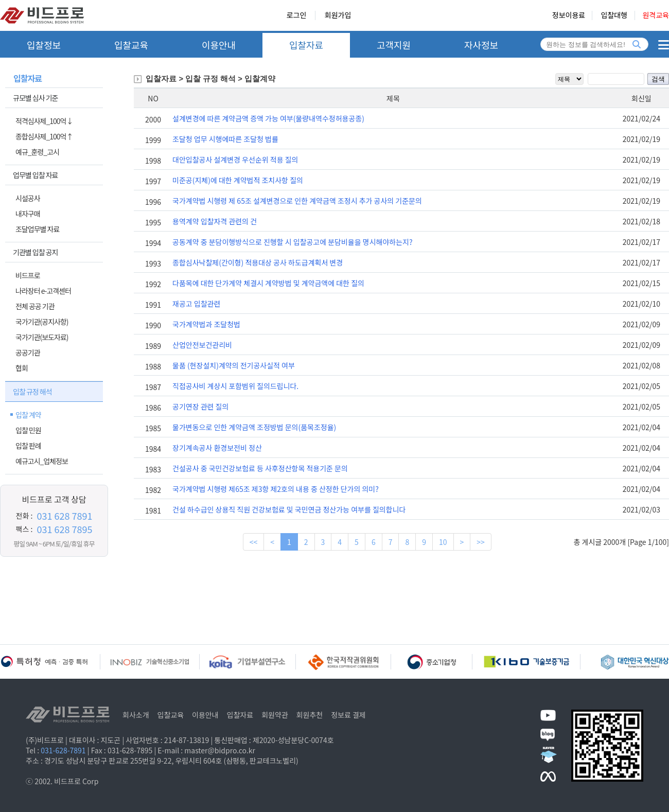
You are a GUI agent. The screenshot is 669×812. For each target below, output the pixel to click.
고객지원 (394, 45)
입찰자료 (306, 45)
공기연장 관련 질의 (200, 407)
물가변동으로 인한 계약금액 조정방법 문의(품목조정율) (254, 427)
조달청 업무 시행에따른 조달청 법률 (225, 139)
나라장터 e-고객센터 (43, 291)
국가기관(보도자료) (42, 337)
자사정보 (481, 45)
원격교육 (656, 15)
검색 (658, 79)
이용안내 (219, 45)
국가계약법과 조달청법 (206, 324)
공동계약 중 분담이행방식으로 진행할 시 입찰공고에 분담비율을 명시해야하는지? (293, 242)
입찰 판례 (28, 446)
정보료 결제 (348, 715)
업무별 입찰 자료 (35, 175)
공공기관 (28, 352)
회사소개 (136, 715)
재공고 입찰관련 (196, 304)
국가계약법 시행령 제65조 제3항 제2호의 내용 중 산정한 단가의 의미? (276, 489)
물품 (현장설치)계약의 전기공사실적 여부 (234, 365)
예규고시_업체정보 (42, 461)
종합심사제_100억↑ (44, 136)
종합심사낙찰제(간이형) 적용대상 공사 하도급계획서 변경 (258, 262)
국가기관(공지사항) (42, 322)
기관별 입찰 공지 (35, 252)
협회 (22, 368)
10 (443, 542)
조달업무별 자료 (37, 229)
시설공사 (28, 198)
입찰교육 (131, 45)
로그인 (297, 15)
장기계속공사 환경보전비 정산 (217, 448)
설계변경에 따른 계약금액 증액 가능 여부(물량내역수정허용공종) (268, 118)
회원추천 (310, 715)
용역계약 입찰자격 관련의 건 (215, 221)
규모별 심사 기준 (35, 98)
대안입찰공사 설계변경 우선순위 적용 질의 (235, 160)
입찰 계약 (28, 415)
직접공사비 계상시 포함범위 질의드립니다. (235, 386)
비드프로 (28, 275)
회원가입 (338, 15)
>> (481, 542)
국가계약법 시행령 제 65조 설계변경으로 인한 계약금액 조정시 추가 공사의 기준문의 (297, 201)
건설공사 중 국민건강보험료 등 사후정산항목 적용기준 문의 (260, 468)
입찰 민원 (28, 430)
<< (254, 542)
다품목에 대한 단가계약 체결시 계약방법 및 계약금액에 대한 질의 (268, 283)
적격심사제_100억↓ (44, 121)
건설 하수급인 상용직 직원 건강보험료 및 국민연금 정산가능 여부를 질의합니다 (289, 509)
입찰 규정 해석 (32, 392)
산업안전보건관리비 (202, 345)
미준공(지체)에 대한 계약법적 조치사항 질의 (238, 180)
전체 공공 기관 (35, 306)
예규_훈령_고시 (37, 152)
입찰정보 (44, 45)
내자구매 (28, 214)
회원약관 (275, 715)
